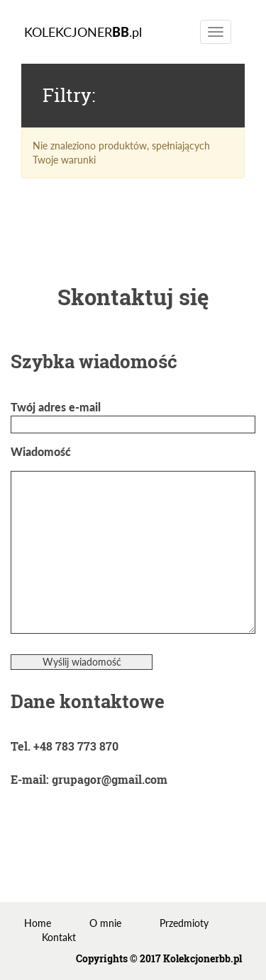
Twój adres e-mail (133, 415)
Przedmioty (184, 923)
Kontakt (59, 937)
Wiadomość (133, 540)
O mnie (105, 923)
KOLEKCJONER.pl (83, 32)
